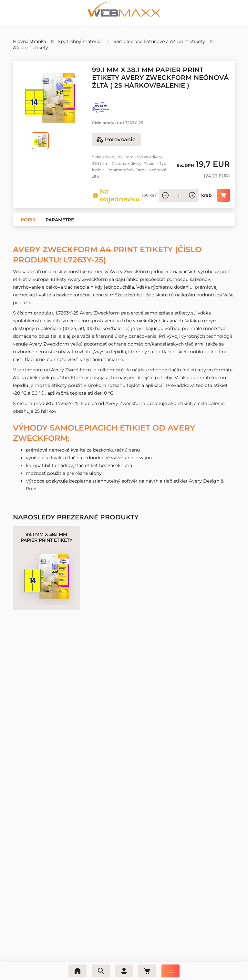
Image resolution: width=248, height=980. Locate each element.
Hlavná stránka (30, 41)
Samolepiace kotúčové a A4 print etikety (159, 41)
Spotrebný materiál (80, 41)
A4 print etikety (31, 48)
